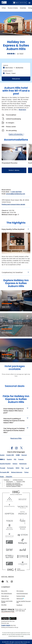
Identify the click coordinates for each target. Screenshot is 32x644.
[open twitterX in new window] (21, 448)
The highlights (16, 223)
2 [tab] (16, 34)
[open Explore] (7, 480)
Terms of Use (5, 599)
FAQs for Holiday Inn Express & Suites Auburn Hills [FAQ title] (16, 399)
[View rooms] (6, 307)
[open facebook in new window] (11, 448)
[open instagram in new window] (16, 448)
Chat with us (5, 596)
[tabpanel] (16, 248)
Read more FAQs (16, 438)
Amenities (23, 8)
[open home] (1, 483)
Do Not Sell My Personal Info (24, 602)
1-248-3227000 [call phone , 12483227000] (16, 192)
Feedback (19, 605)
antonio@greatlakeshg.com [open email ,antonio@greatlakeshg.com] (16, 194)
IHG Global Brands (7, 593)
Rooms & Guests (8, 71)
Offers (4, 8)
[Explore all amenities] (16, 135)
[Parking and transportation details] (13, 204)
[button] (29, 3)
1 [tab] (15, 34)
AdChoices (20, 599)
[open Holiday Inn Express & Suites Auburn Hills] (16, 486)
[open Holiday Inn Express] (13, 483)
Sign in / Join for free (20, 3)
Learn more (6, 625)
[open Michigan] (10, 482)
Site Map (4, 605)
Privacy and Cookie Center (7, 602)
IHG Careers (20, 591)
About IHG (4, 591)
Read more (22, 110)
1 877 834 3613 (20, 611)
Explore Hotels (21, 596)
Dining (30, 8)
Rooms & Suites (13, 8)
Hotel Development (22, 593)
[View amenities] (7, 332)
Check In (6, 65)
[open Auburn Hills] (21, 482)
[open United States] (18, 480)
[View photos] (6, 358)
